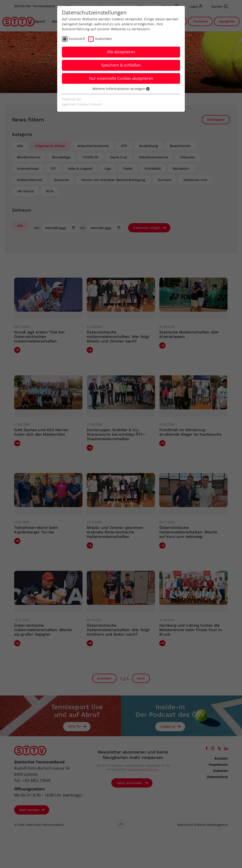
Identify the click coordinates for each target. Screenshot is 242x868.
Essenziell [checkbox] (77, 39)
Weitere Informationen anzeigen (121, 89)
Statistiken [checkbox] (104, 39)
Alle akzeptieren (121, 52)
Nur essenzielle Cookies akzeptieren (121, 78)
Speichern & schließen (121, 65)
